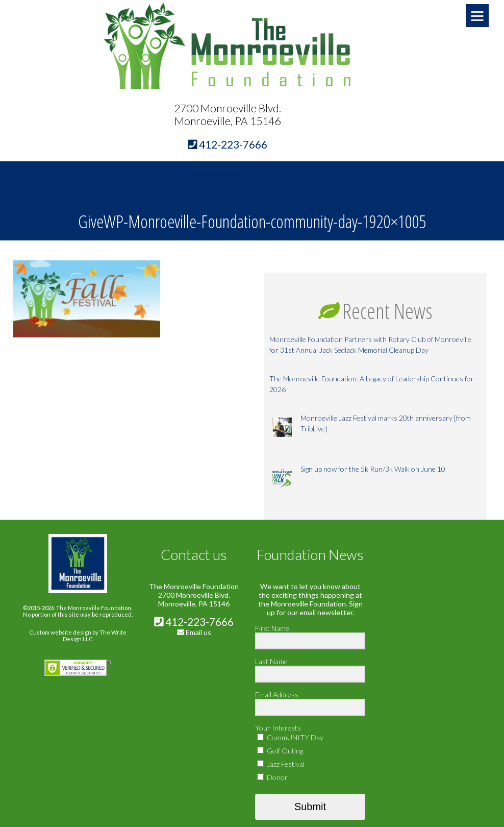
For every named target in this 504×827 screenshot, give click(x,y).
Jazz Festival (281, 764)
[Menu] (477, 16)
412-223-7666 (194, 622)
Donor (272, 777)
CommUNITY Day (290, 737)
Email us (198, 632)
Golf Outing (280, 751)
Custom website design (60, 632)
